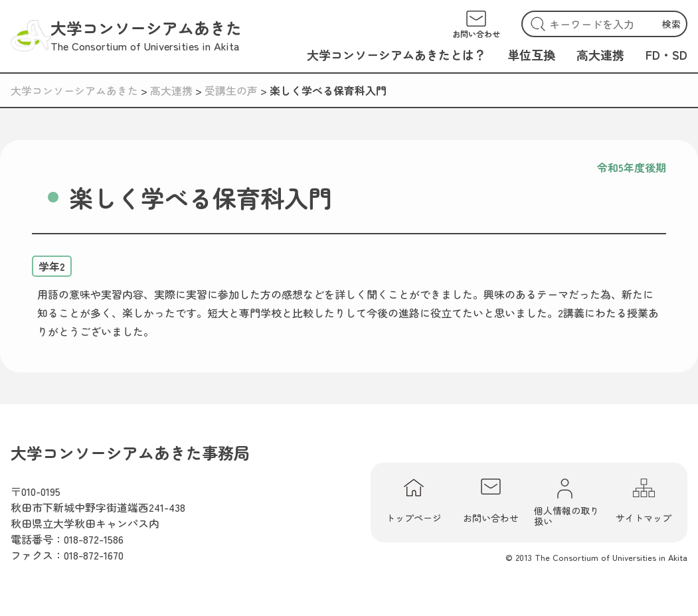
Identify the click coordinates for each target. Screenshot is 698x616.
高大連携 (600, 54)
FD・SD (666, 54)
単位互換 (531, 54)
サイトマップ (644, 501)
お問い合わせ (491, 501)
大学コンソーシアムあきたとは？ (396, 54)
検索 (671, 24)
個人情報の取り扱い (567, 502)
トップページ (414, 501)
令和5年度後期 (632, 167)
